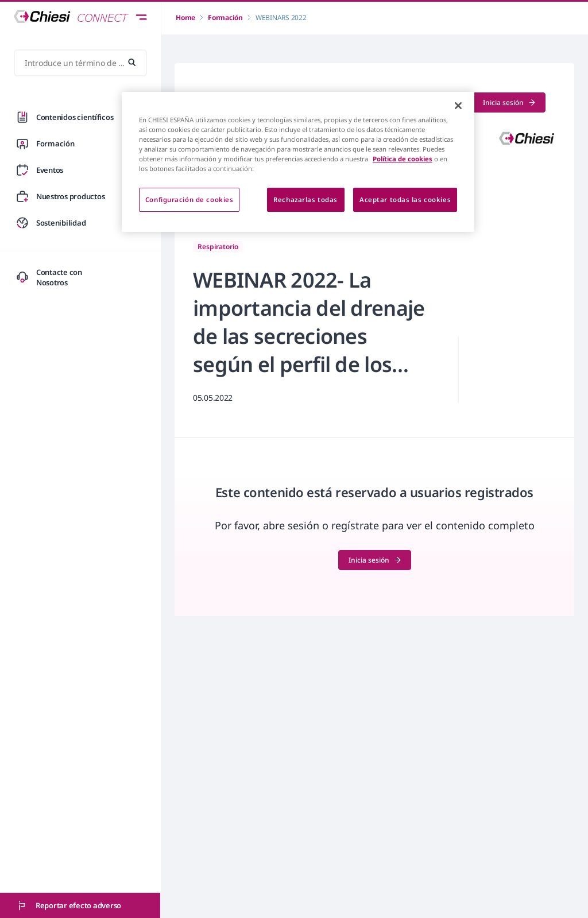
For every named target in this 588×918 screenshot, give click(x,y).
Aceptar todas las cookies (405, 200)
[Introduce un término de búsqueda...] (80, 63)
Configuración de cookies (189, 200)
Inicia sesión (509, 102)
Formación (225, 18)
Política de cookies (403, 159)
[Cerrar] (458, 106)
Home (185, 18)
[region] (298, 162)
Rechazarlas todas (305, 200)
